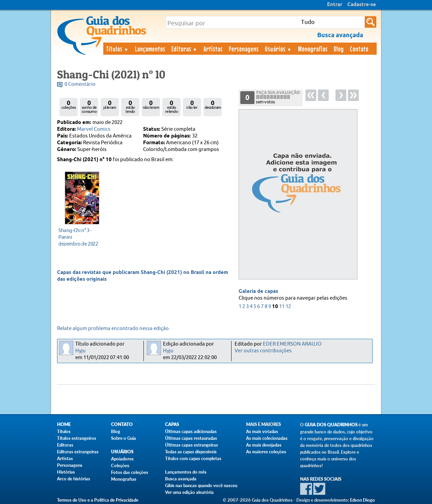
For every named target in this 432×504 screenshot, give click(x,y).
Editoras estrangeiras (78, 452)
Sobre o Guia (124, 438)
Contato (359, 49)
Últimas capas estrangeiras (192, 445)
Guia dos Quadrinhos (331, 425)
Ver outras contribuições (263, 351)
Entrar (335, 5)
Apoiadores (122, 459)
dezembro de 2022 (80, 237)
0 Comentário (80, 84)
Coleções (120, 465)
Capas (172, 424)
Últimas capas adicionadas (191, 431)
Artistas (213, 49)
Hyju (80, 351)
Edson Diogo (362, 500)
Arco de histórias (74, 479)
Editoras (185, 49)
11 (282, 307)
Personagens (244, 49)
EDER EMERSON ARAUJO (292, 344)
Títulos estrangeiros (77, 438)
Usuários (278, 49)
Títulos (118, 49)
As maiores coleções (266, 452)
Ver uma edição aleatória (189, 492)
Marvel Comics (94, 129)
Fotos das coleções (130, 472)
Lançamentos (150, 49)
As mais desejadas (264, 445)
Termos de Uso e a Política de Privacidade (98, 500)
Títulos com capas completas (193, 458)
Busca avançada (181, 479)
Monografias (313, 49)
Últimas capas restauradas (191, 438)
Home (64, 424)
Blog (339, 49)
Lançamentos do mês (186, 472)
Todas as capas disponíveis (191, 452)
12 (288, 307)
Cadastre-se (362, 5)
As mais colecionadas (267, 438)
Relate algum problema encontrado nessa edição (113, 329)
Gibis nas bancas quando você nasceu (201, 485)
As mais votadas (262, 431)
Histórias (66, 472)
